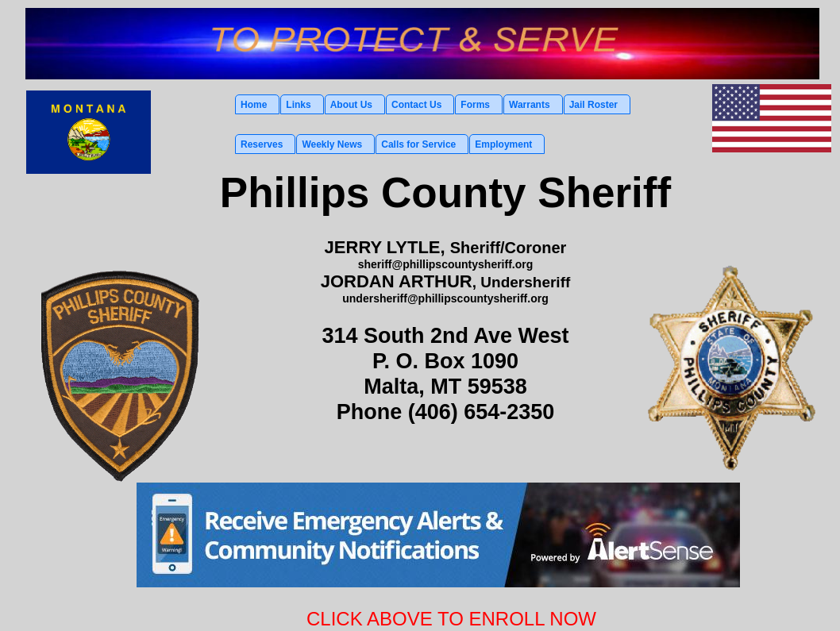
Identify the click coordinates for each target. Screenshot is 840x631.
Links (298, 105)
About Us (351, 105)
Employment (503, 144)
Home (254, 105)
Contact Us (416, 105)
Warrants (530, 105)
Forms (475, 105)
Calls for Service (418, 144)
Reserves (262, 144)
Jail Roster (593, 105)
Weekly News (332, 144)
